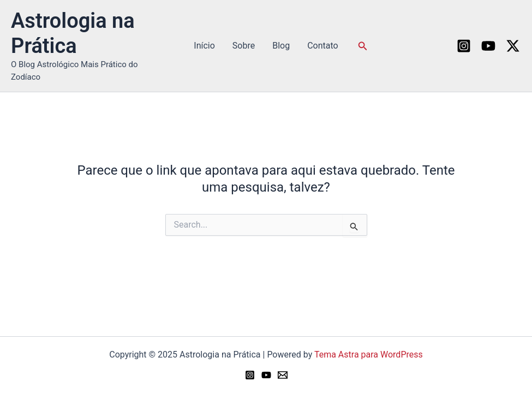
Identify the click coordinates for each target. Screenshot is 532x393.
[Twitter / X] (513, 46)
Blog (281, 46)
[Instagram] (464, 46)
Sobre (244, 46)
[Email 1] (283, 375)
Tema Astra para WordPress (369, 355)
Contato (323, 46)
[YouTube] (488, 46)
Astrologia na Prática (73, 33)
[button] (363, 46)
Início (204, 46)
